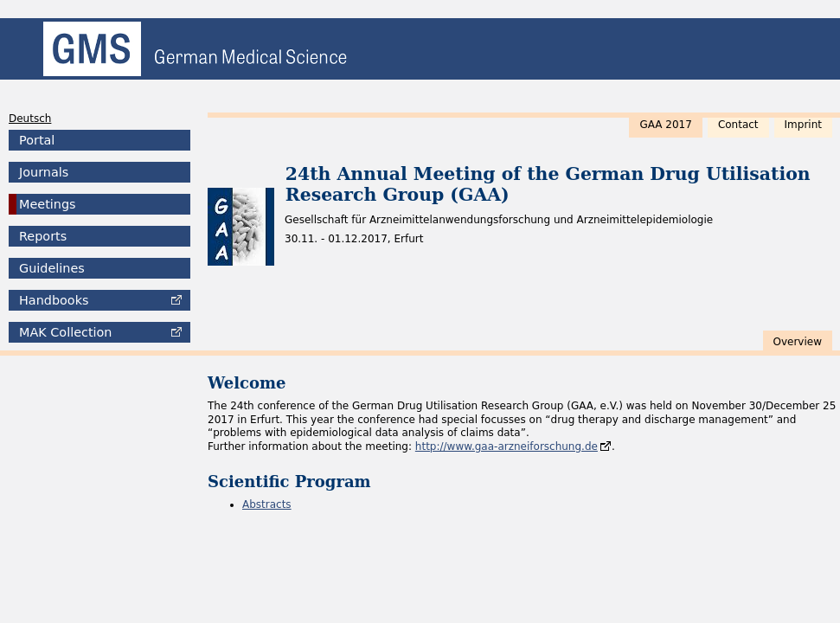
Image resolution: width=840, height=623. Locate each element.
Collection (65, 332)
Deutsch (30, 119)
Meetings (48, 204)
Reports (43, 236)
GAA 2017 (665, 125)
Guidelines (52, 268)
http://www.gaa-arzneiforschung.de (507, 446)
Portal (37, 140)
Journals (44, 172)
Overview (798, 342)
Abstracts (267, 504)
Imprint (803, 125)
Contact (738, 125)
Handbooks (54, 300)
